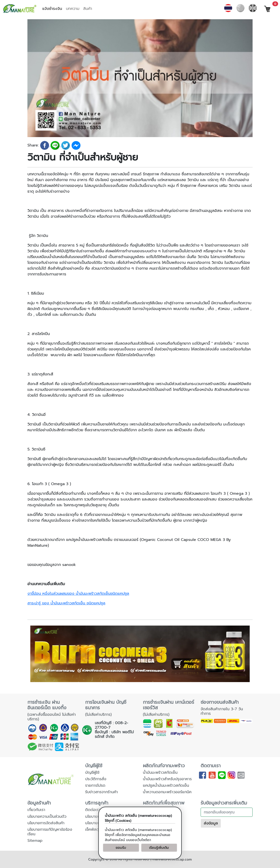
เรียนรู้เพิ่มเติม (159, 848)
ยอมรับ (121, 848)
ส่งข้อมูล (211, 823)
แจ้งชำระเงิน (52, 9)
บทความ (73, 9)
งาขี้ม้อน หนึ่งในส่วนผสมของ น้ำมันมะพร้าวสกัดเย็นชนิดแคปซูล (78, 594)
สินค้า (88, 9)
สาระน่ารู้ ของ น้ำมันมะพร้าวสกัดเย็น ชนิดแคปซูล (66, 603)
